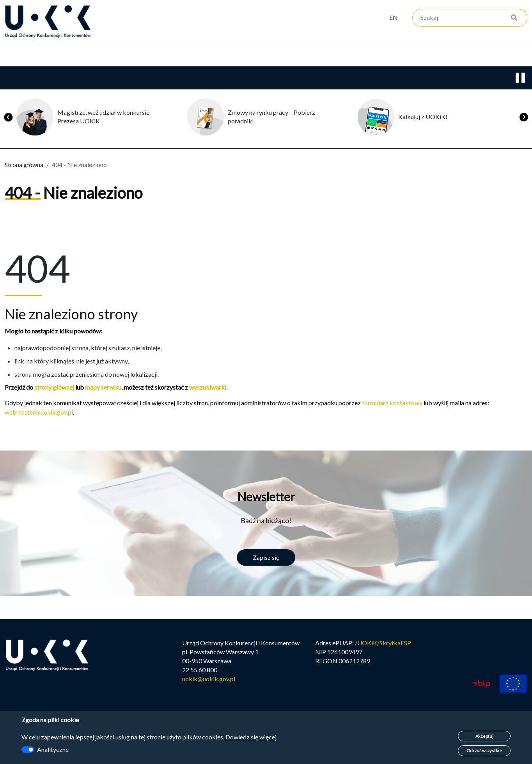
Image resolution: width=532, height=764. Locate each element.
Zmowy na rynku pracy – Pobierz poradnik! (271, 118)
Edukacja (207, 55)
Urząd (14, 55)
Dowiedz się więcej (251, 737)
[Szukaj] (470, 19)
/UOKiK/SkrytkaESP (383, 645)
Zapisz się (266, 558)
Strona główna (24, 165)
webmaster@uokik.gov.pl (39, 413)
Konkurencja (73, 55)
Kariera (263, 55)
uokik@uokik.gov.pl (209, 681)
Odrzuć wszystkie (484, 751)
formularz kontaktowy (392, 403)
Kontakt (318, 55)
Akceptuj (484, 736)
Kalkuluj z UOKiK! (423, 117)
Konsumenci (143, 55)
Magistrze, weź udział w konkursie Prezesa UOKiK (103, 118)
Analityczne (53, 749)
